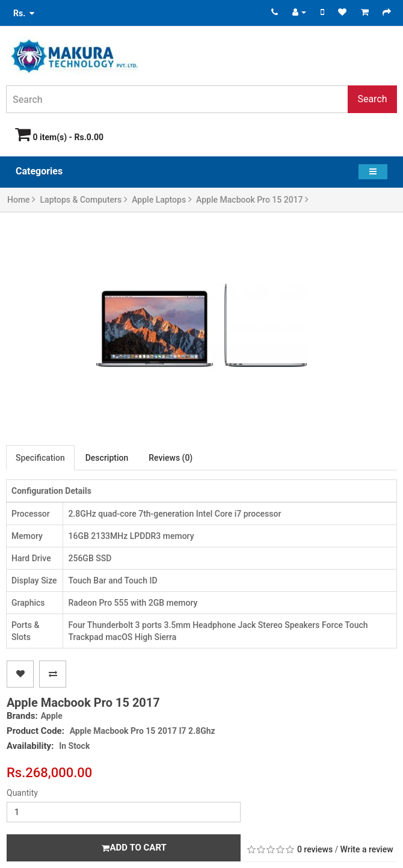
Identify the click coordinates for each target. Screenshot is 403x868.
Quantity (22, 793)
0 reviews (315, 849)
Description (107, 458)
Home (21, 200)
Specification (40, 458)
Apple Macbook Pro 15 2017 (252, 200)
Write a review (367, 849)
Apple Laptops (162, 200)
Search (372, 99)
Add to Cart (134, 848)
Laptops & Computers (84, 200)
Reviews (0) (171, 458)
